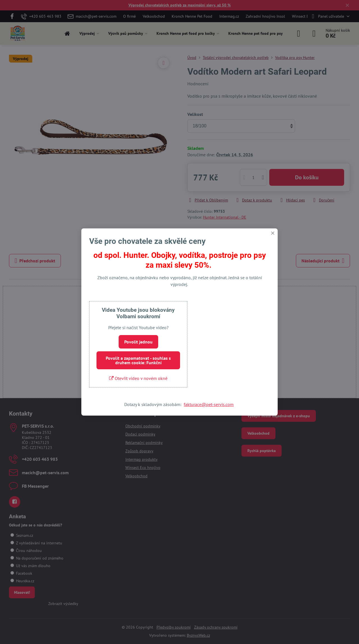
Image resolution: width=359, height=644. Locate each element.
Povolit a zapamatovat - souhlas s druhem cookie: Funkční (138, 360)
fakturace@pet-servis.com (209, 404)
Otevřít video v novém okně (138, 378)
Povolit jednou (138, 342)
